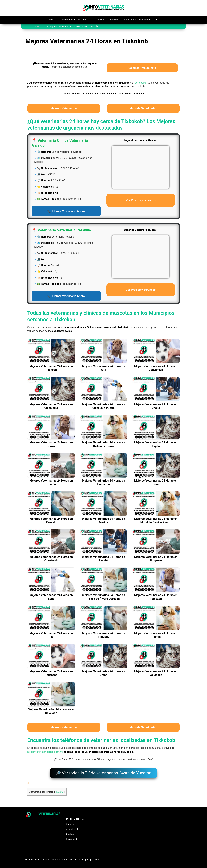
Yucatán (41, 27)
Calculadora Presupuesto (137, 20)
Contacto (71, 823)
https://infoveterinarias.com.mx (45, 752)
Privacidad (72, 838)
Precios (114, 20)
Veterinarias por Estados (73, 20)
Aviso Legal (72, 828)
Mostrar (60, 791)
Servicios (99, 20)
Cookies (70, 833)
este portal (141, 83)
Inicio (51, 20)
